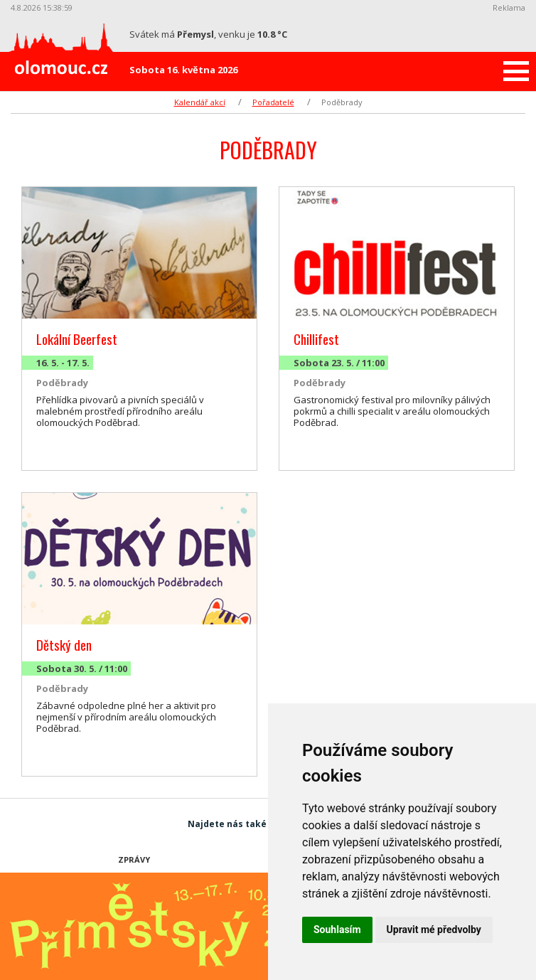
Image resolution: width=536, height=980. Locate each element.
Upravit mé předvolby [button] (434, 930)
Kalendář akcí (200, 102)
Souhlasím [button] (337, 930)
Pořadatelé (273, 102)
